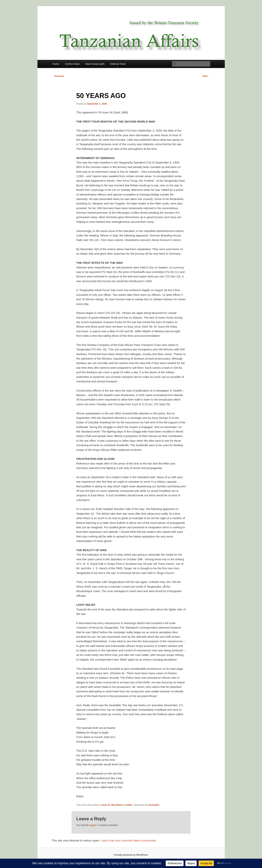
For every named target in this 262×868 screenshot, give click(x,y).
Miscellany (117, 805)
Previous (58, 76)
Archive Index (72, 64)
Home (56, 64)
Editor (130, 805)
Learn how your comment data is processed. (129, 840)
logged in (94, 825)
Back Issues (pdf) (95, 64)
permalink (154, 805)
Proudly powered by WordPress (131, 855)
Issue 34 (106, 805)
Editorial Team (118, 64)
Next (206, 76)
